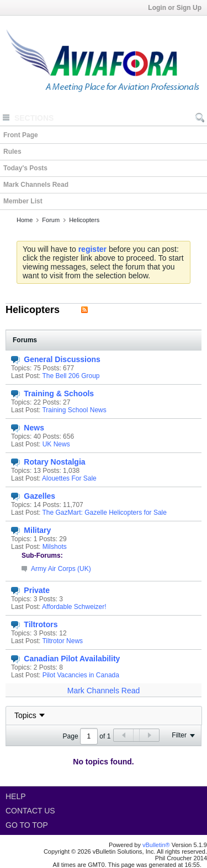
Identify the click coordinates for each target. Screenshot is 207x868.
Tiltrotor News (62, 641)
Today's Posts (25, 168)
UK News (56, 444)
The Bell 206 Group (71, 376)
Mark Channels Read (36, 185)
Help (16, 796)
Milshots (55, 547)
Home (25, 220)
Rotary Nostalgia (54, 462)
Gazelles (39, 496)
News (34, 428)
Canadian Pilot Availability (72, 659)
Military (37, 530)
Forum (51, 220)
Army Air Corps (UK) (61, 569)
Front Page (21, 135)
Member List (23, 201)
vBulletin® (156, 845)
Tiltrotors (41, 624)
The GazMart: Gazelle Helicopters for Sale (104, 513)
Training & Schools (59, 393)
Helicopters (84, 220)
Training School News (74, 410)
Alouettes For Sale (69, 478)
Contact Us (30, 811)
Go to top (27, 825)
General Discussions (62, 359)
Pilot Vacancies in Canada (81, 675)
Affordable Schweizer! (74, 607)
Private (37, 590)
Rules (12, 152)
